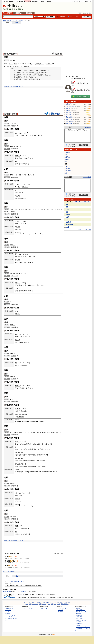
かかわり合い (13, 209)
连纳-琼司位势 (69, 171)
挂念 (19, 196)
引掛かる (12, 175)
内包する (17, 493)
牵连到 (17, 192)
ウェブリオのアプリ (28, 608)
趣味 (40, 604)
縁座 (15, 517)
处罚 (28, 164)
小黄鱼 (68, 214)
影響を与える (40, 64)
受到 (17, 229)
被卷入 (24, 449)
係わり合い (69, 115)
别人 (17, 262)
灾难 (48, 449)
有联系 (21, 414)
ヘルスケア (35, 604)
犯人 (16, 285)
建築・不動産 (64, 603)
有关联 (25, 414)
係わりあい (28, 209)
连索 (66, 162)
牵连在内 (17, 288)
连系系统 (67, 157)
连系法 (66, 155)
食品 (52, 604)
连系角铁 (67, 159)
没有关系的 (31, 449)
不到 (43, 455)
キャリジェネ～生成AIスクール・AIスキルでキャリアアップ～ (82, 629)
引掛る (24, 175)
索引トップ (7, 87)
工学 (58, 603)
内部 (16, 495)
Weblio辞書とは (9, 608)
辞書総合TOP (88, 1)
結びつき (17, 409)
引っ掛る (19, 175)
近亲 (22, 164)
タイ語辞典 (79, 622)
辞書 (4, 1)
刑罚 (26, 534)
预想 (40, 455)
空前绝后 (69, 222)
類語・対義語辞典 (10, 1)
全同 (13, 126)
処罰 (28, 158)
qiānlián (27, 66)
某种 (16, 198)
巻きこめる (69, 119)
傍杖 (15, 432)
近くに (17, 444)
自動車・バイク (50, 603)
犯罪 (20, 365)
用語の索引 (14, 87)
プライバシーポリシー (11, 615)
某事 (20, 192)
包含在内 (17, 499)
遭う (31, 64)
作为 (16, 164)
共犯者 (29, 285)
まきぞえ (17, 223)
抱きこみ (12, 273)
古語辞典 (42, 1)
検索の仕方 (8, 610)
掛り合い (13, 212)
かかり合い (51, 432)
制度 (28, 528)
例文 (17, 23)
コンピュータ (38, 603)
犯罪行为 (22, 262)
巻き (41, 75)
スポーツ (44, 604)
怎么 (68, 209)
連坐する (12, 245)
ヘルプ (7, 612)
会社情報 (60, 610)
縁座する (19, 146)
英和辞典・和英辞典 (81, 612)
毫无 (20, 291)
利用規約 (8, 613)
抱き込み (24, 273)
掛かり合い (44, 209)
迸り (11, 432)
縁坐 (11, 517)
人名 (55, 604)
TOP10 (68, 202)
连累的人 (68, 104)
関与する (28, 337)
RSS (54, 634)
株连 (16, 162)
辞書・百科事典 (65, 604)
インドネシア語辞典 (81, 620)
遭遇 (38, 461)
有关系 (27, 262)
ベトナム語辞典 (80, 624)
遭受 (38, 455)
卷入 (16, 464)
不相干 (28, 455)
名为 (16, 534)
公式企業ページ (62, 608)
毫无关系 (29, 461)
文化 (27, 604)
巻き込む (12, 484)
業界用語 (32, 603)
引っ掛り (12, 399)
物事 (19, 187)
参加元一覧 (23, 592)
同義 (15, 149)
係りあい (57, 209)
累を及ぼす (10, 66)
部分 (12, 149)
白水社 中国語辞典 (11, 54)
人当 (26, 291)
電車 (44, 603)
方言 (59, 604)
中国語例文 (18, 13)
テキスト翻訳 (68, 127)
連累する (12, 353)
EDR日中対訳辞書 (10, 114)
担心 (16, 196)
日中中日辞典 (28, 1)
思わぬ (47, 444)
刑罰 (25, 528)
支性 (68, 227)
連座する (17, 254)
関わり (23, 411)
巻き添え (49, 64)
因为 (16, 461)
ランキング (20, 87)
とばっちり (13, 123)
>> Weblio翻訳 (87, 127)
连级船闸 (67, 168)
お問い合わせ (44, 608)
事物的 (19, 417)
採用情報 (60, 612)
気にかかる (25, 187)
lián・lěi (12, 60)
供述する (39, 285)
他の (37, 71)
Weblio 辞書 (6, 20)
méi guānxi (70, 224)
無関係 (27, 444)
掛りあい (21, 209)
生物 (49, 604)
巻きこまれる (70, 117)
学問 (69, 603)
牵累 (17, 66)
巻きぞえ (58, 432)
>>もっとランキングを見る (84, 229)
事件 (31, 444)
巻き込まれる (70, 121)
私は (31, 71)
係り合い (51, 209)
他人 (16, 256)
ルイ (18, 311)
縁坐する (12, 146)
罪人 (16, 158)
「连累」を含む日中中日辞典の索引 (16, 581)
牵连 (22, 66)
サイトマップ (9, 617)
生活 (30, 604)
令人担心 (23, 198)
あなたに (37, 73)
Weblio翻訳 (79, 613)
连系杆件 (67, 152)
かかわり (28, 135)
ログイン (81, 1)
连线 (66, 173)
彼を (39, 75)
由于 (16, 449)
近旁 (20, 466)
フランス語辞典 (80, 618)
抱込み (18, 273)
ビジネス (26, 603)
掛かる (32, 175)
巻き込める (69, 123)
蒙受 (39, 449)
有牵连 (27, 342)
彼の (25, 77)
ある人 (11, 64)
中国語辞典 (21, 20)
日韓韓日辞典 (35, 1)
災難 (51, 444)
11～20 (78, 202)
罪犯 (19, 164)
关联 (22, 291)
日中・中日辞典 (7, 13)
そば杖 (41, 432)
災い (35, 135)
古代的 (23, 534)
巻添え (33, 432)
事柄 (16, 64)
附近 (20, 455)
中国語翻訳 (29, 13)
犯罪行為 (21, 256)
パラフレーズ (15, 276)
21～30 (87, 202)
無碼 (68, 217)
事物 (19, 198)
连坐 (16, 260)
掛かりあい (36, 209)
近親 (20, 158)
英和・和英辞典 (19, 1)
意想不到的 (44, 449)
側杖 (46, 432)
